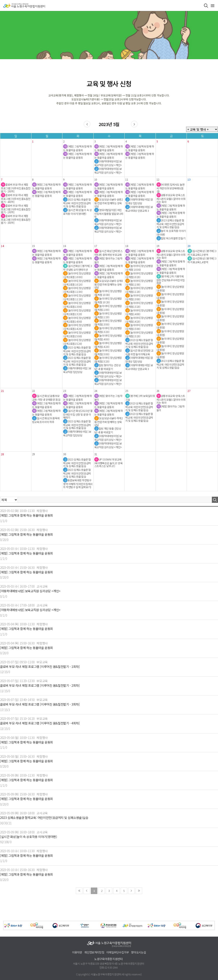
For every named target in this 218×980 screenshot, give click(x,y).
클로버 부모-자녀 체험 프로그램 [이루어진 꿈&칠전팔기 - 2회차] (40, 686)
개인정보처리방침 (94, 952)
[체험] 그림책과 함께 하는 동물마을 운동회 (26, 515)
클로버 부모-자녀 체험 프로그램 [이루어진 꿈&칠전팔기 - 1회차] (40, 667)
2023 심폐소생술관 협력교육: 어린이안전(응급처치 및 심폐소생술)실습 (44, 818)
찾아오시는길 (138, 952)
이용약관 (77, 952)
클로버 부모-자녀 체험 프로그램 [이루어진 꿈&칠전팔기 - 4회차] (40, 723)
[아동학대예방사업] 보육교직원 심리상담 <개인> (30, 591)
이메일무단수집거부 (118, 952)
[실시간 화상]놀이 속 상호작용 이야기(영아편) (29, 837)
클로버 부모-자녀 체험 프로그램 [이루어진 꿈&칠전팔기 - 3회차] (40, 704)
